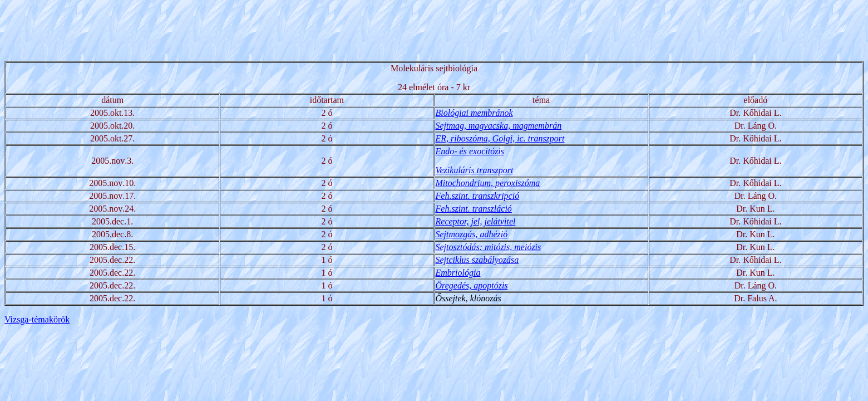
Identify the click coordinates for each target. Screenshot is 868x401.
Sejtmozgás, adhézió (472, 234)
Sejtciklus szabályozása (477, 260)
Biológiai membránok (474, 113)
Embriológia (458, 273)
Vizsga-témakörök (37, 319)
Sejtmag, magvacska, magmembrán (499, 126)
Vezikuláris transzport (475, 170)
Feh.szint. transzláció (474, 209)
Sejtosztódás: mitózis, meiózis (489, 247)
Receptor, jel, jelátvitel (476, 221)
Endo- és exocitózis (470, 151)
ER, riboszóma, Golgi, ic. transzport (500, 138)
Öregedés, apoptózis (472, 285)
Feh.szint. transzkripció (478, 196)
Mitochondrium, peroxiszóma (488, 183)
